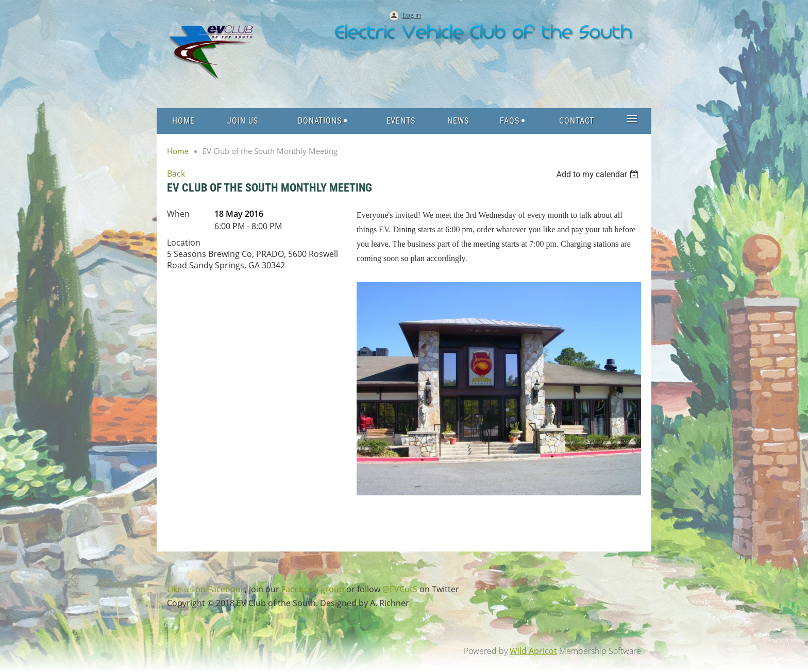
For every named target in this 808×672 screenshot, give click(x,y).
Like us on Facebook (206, 589)
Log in (412, 15)
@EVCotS (400, 589)
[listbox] (599, 174)
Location (184, 243)
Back (176, 174)
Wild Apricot (533, 651)
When (178, 214)
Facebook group (313, 589)
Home (178, 151)
